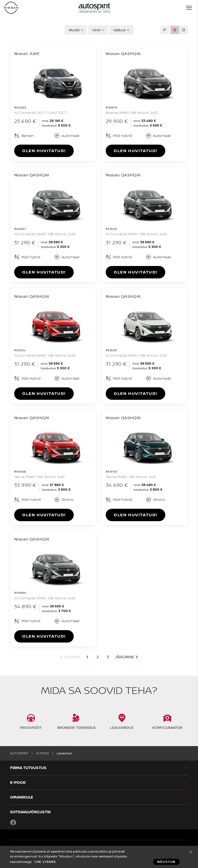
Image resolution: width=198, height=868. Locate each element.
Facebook (13, 822)
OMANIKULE (22, 797)
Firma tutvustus (28, 768)
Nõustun (191, 852)
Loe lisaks (45, 862)
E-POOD (18, 782)
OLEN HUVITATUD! (44, 151)
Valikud (119, 30)
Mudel (74, 30)
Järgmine (125, 657)
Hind (96, 30)
